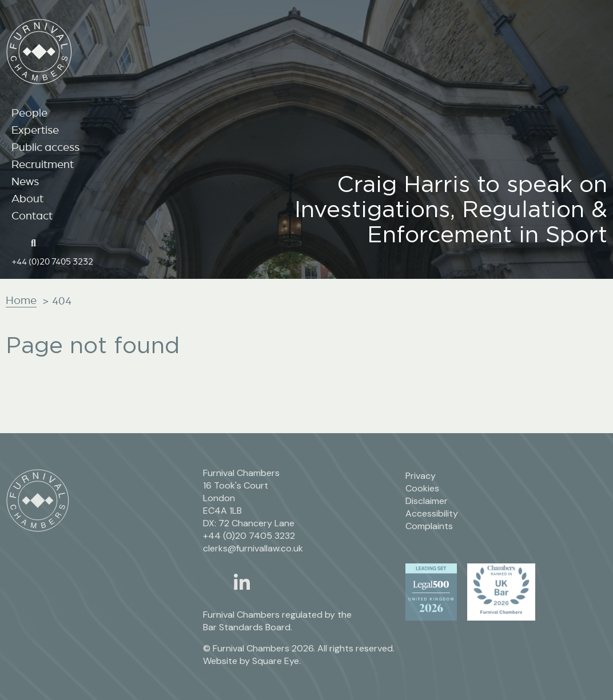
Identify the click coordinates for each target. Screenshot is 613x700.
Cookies (422, 488)
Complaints (429, 526)
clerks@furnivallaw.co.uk (253, 548)
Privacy (421, 476)
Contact (32, 215)
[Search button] (37, 242)
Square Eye (276, 661)
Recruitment (43, 164)
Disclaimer (427, 501)
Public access (45, 147)
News (25, 181)
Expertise (35, 130)
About (27, 198)
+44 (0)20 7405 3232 (52, 261)
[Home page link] (17, 242)
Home (21, 300)
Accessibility (432, 513)
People (29, 113)
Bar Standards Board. (248, 627)
